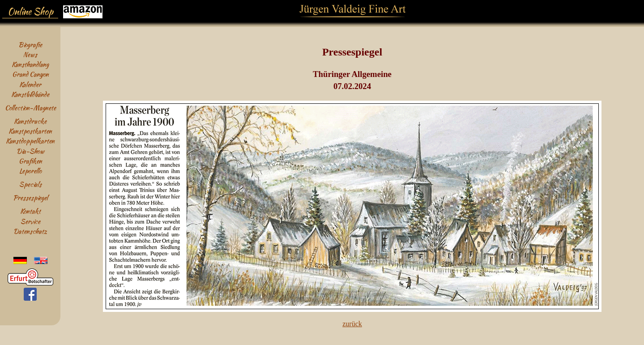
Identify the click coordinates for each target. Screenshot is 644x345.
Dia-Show (30, 151)
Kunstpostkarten (30, 131)
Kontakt (30, 211)
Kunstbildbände (30, 94)
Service (30, 221)
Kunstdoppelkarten (30, 141)
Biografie (30, 45)
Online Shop (30, 12)
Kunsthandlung (30, 64)
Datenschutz (30, 231)
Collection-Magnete (30, 108)
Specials (30, 184)
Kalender (30, 84)
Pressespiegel (30, 198)
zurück (352, 324)
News (30, 54)
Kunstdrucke (30, 121)
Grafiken (30, 161)
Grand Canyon (30, 74)
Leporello (30, 171)
